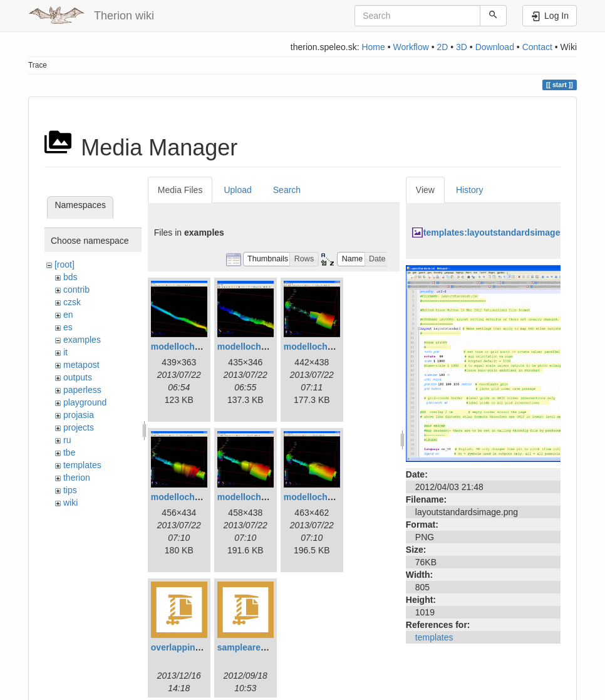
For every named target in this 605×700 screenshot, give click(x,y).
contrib (76, 290)
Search (287, 190)
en (68, 315)
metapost (81, 365)
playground (85, 402)
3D (462, 47)
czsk (72, 302)
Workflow (411, 47)
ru (67, 440)
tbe (69, 452)
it (65, 352)
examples (82, 340)
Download (495, 47)
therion (77, 478)
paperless (82, 390)
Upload (237, 190)
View (425, 190)
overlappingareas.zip (194, 647)
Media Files (180, 190)
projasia (79, 415)
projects (79, 427)
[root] (65, 264)
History (470, 190)
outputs (78, 377)
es (68, 327)
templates (82, 465)
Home (373, 47)
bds (70, 277)
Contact (537, 47)
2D (442, 47)
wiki (70, 503)
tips (70, 490)
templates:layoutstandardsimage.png (501, 232)
